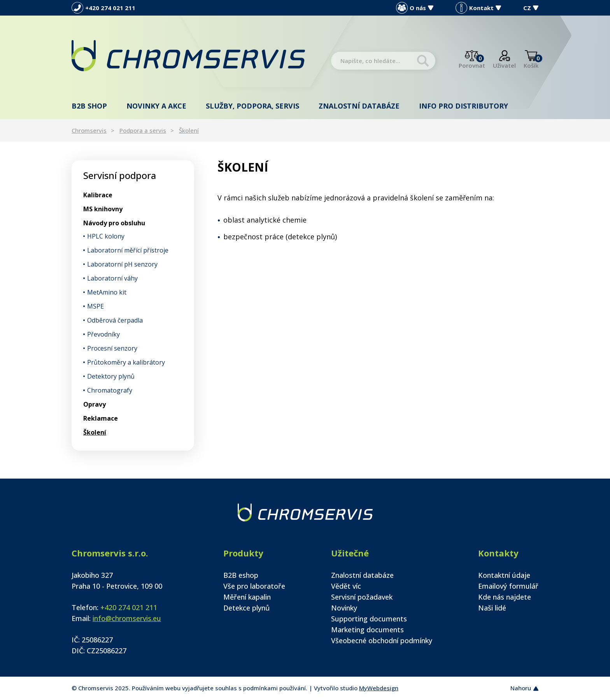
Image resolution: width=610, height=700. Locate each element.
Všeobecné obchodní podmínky (382, 640)
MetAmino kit (107, 292)
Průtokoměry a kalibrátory (126, 362)
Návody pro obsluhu (114, 223)
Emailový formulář (508, 586)
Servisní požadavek (362, 597)
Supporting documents (369, 619)
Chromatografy (110, 390)
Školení (189, 130)
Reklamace (101, 418)
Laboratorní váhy (112, 278)
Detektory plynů (111, 376)
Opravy (95, 404)
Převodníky (103, 334)
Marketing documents (367, 630)
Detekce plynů (246, 608)
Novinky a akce (156, 106)
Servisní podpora (120, 175)
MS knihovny (103, 209)
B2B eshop (241, 575)
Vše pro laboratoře (254, 586)
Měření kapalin (247, 597)
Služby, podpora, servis (252, 106)
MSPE (96, 306)
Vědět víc (346, 586)
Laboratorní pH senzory (122, 264)
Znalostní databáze (359, 106)
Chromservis (89, 130)
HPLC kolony (106, 236)
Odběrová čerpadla (115, 320)
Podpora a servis (143, 130)
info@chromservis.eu (127, 618)
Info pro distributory (464, 106)
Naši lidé (492, 608)
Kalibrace (98, 195)
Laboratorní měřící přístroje (128, 250)
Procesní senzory (112, 348)
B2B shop (89, 106)
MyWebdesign (379, 688)
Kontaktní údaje (504, 575)
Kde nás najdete (505, 597)
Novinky (344, 608)
